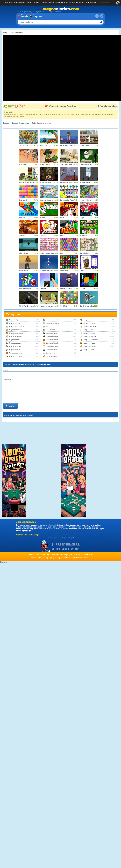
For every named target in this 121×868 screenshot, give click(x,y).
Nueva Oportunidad (67, 145)
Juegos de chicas (52, 346)
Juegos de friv (51, 330)
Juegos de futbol (52, 333)
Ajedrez (22, 236)
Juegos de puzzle (89, 343)
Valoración (12, 106)
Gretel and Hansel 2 (67, 165)
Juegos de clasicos (15, 343)
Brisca (82, 271)
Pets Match (23, 200)
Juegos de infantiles (53, 343)
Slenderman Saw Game (67, 182)
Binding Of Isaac (45, 182)
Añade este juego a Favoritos (60, 106)
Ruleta (62, 236)
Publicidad (78, 558)
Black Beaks (44, 145)
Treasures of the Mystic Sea (27, 145)
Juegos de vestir (89, 350)
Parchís (22, 218)
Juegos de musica (89, 330)
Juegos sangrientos (90, 346)
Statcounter (4, 562)
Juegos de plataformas (91, 340)
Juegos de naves (89, 333)
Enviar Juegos (44, 558)
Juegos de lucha (89, 320)
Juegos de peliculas (90, 336)
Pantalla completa (106, 106)
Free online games (52, 538)
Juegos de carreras (15, 336)
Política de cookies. (104, 2)
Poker (62, 218)
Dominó (42, 218)
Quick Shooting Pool (87, 306)
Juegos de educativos (53, 320)
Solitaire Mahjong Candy (47, 253)
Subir (86, 558)
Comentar (10, 406)
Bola (61, 253)
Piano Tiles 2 (44, 288)
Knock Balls (24, 271)
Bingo (82, 218)
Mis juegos (25, 16)
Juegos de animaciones (17, 327)
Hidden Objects (85, 200)
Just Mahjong (85, 253)
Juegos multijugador (90, 327)
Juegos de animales (16, 330)
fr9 (47, 327)
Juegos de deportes (15, 353)
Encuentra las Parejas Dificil (67, 200)
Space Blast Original (47, 271)
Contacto (34, 558)
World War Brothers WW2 (27, 306)
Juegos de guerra (52, 336)
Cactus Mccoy (45, 165)
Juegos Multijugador (68, 538)
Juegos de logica (52, 356)
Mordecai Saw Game (27, 182)
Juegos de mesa (52, 350)
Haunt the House (86, 165)
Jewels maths (64, 271)
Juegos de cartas (15, 340)
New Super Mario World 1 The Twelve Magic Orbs (27, 288)
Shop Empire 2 (85, 145)
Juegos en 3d (51, 353)
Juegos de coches (15, 346)
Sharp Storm (24, 253)
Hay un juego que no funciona (62, 558)
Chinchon (43, 236)
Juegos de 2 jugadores (16, 320)
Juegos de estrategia (53, 323)
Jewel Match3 (64, 306)
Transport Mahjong (46, 200)
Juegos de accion (15, 323)
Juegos (37, 16)
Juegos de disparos (15, 356)
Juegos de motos (89, 323)
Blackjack (83, 236)
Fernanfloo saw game (47, 306)
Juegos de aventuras (21, 123)
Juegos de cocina (15, 350)
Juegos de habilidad (53, 340)
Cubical (83, 288)
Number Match (85, 182)
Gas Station (24, 165)
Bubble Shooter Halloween (67, 288)
